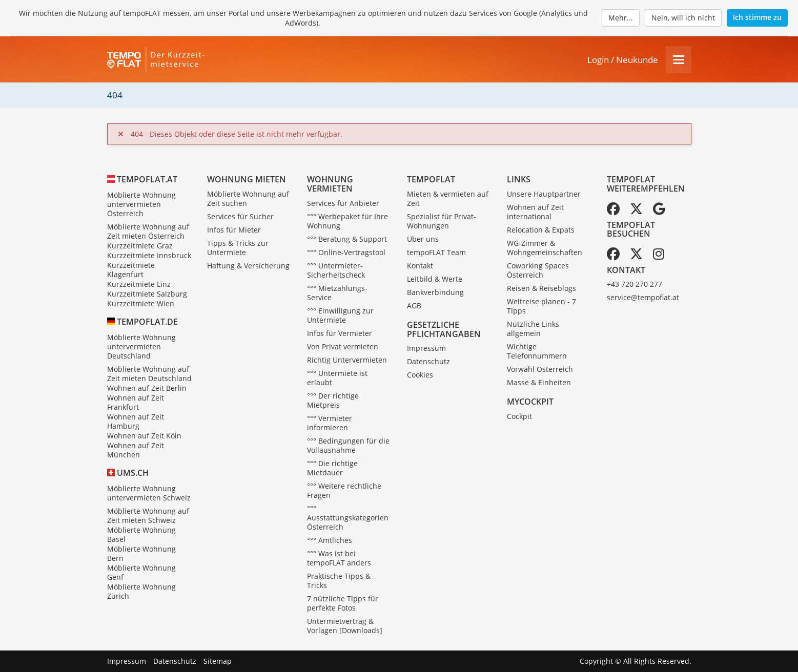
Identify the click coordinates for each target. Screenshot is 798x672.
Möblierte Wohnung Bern (141, 553)
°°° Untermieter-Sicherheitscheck (336, 270)
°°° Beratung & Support (347, 239)
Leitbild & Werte (435, 279)
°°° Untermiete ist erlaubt (337, 378)
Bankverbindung (435, 292)
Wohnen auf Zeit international (535, 212)
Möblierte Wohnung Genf (141, 572)
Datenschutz (428, 361)
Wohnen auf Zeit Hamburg (136, 421)
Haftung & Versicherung (248, 266)
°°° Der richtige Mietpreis (333, 400)
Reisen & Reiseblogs (541, 288)
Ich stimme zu (757, 17)
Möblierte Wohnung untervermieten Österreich (141, 204)
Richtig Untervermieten (347, 360)
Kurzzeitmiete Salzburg (147, 294)
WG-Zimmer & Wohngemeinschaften (545, 248)
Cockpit (519, 416)
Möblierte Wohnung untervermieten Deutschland (141, 346)
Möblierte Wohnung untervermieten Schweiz (149, 493)
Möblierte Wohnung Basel (141, 534)
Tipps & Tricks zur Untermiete (238, 248)
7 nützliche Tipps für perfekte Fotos (343, 603)
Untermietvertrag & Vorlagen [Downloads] (345, 626)
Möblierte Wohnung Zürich (141, 591)
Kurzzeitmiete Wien (141, 303)
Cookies (420, 375)
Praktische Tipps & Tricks (339, 581)
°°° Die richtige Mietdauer (332, 468)
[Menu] (679, 60)
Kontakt (420, 266)
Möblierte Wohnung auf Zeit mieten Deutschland (149, 374)
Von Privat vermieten (343, 346)
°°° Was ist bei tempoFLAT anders (339, 558)
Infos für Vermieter (340, 333)
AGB (414, 306)
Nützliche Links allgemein (533, 329)
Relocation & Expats (541, 230)
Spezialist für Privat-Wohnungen (442, 221)
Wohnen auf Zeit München (136, 450)
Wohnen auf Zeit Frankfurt (136, 402)
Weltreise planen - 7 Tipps (541, 306)
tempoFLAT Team (436, 252)
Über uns (423, 239)
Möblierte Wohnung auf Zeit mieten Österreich (148, 231)
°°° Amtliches (330, 540)
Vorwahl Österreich (540, 369)
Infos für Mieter (234, 230)
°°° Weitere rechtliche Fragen (344, 490)
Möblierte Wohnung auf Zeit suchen (248, 198)
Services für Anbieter (343, 203)
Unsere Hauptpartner (544, 194)
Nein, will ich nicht (683, 18)
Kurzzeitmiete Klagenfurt (131, 270)
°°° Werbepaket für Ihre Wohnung (347, 221)
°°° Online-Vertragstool (346, 252)
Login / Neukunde (623, 60)
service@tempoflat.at (643, 297)
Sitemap (218, 661)
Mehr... (621, 18)
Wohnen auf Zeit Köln (144, 436)
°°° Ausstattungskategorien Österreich (348, 518)
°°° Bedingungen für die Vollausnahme (348, 445)
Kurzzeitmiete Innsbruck (149, 255)
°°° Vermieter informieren (330, 423)
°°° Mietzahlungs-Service (337, 293)
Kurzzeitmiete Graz (140, 246)
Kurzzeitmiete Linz (139, 284)
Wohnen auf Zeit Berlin (147, 388)
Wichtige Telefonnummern (537, 351)
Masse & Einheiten (539, 382)
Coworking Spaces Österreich (538, 270)
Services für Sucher (240, 216)
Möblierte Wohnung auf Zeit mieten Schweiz (148, 516)
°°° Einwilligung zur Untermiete (340, 315)
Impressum (426, 348)
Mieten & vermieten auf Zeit (448, 198)
